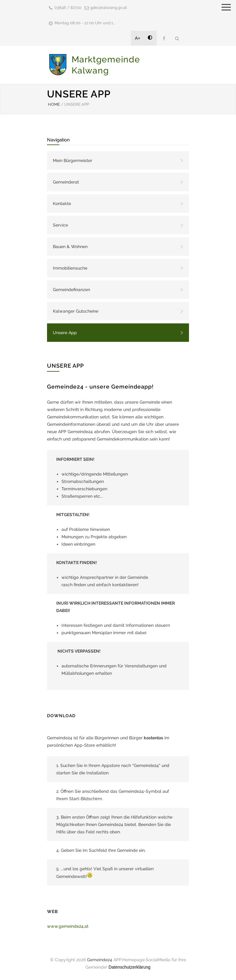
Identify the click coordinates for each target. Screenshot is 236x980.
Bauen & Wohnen (70, 247)
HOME (54, 104)
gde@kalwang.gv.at (109, 8)
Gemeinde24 (100, 960)
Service (60, 225)
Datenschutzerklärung (129, 967)
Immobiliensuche (70, 268)
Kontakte (62, 204)
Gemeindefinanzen (71, 290)
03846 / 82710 (68, 8)
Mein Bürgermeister (73, 160)
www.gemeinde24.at (68, 926)
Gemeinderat (66, 182)
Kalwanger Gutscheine (76, 311)
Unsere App (65, 333)
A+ (138, 38)
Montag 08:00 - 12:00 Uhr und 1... (85, 23)
